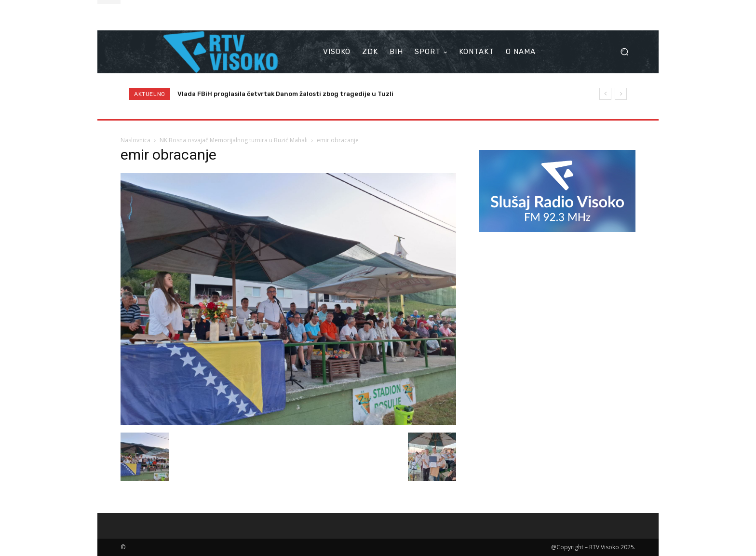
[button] (624, 52)
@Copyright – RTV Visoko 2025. (593, 547)
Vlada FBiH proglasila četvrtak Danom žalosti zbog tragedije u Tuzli (285, 94)
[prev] (605, 94)
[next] (621, 94)
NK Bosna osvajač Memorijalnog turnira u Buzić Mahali (234, 140)
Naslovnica (135, 140)
